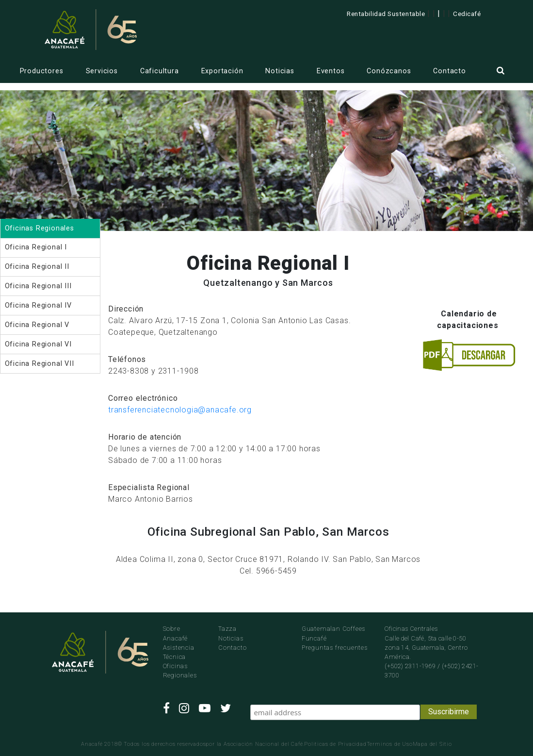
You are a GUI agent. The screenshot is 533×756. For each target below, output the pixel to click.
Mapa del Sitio (432, 744)
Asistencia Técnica (179, 652)
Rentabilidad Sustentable (386, 14)
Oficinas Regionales (180, 671)
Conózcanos (389, 71)
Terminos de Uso (390, 744)
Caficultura (160, 71)
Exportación (222, 71)
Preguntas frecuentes (335, 648)
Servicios (102, 71)
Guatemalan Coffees (333, 629)
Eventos (331, 71)
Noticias (280, 71)
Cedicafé (467, 14)
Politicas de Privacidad (335, 744)
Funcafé (314, 638)
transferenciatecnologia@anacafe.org (180, 410)
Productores (42, 71)
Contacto (449, 71)
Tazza (227, 629)
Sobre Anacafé (176, 633)
